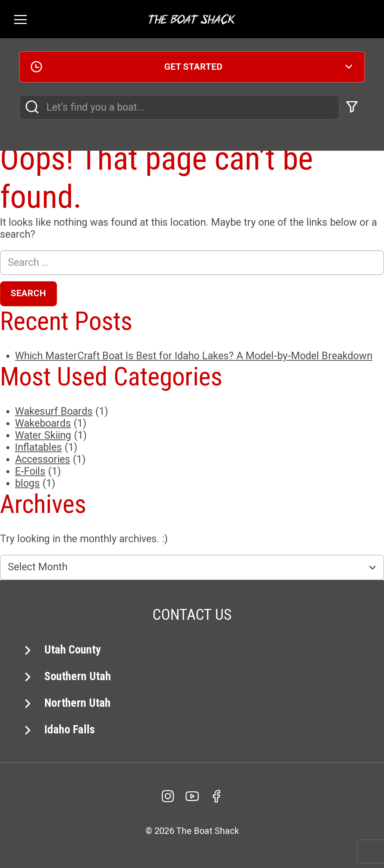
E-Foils (30, 471)
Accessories (43, 459)
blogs (27, 483)
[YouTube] (192, 796)
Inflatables (38, 447)
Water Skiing (43, 435)
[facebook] (216, 796)
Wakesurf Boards (54, 411)
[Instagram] (168, 796)
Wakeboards (43, 423)
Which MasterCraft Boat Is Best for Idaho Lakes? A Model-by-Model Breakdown (194, 356)
